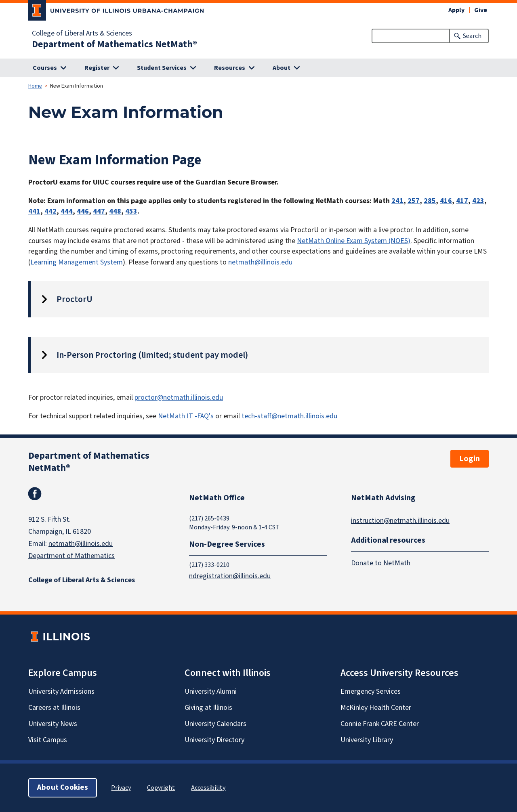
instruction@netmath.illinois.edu (400, 521)
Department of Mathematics (71, 556)
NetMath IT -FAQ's (185, 416)
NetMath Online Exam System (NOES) (354, 241)
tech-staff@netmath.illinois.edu (289, 416)
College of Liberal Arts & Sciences (82, 34)
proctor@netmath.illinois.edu (179, 398)
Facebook (35, 494)
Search (472, 36)
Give (481, 10)
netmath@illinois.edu (260, 262)
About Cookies (63, 788)
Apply (456, 10)
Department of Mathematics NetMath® (115, 44)
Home (35, 86)
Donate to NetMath (381, 563)
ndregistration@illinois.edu (230, 576)
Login (470, 459)
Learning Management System (77, 262)
